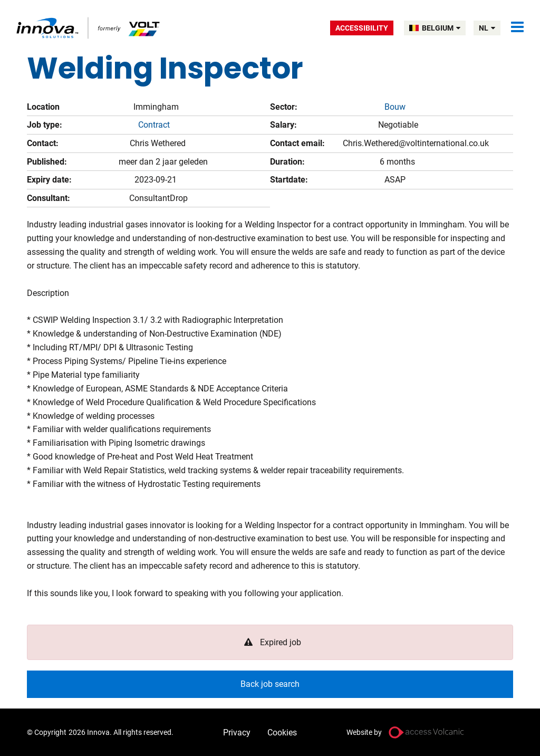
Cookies (282, 733)
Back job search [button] (270, 684)
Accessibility (362, 28)
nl (487, 28)
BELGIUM (441, 28)
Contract (154, 125)
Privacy (237, 733)
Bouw (395, 107)
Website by (364, 732)
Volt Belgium (89, 28)
